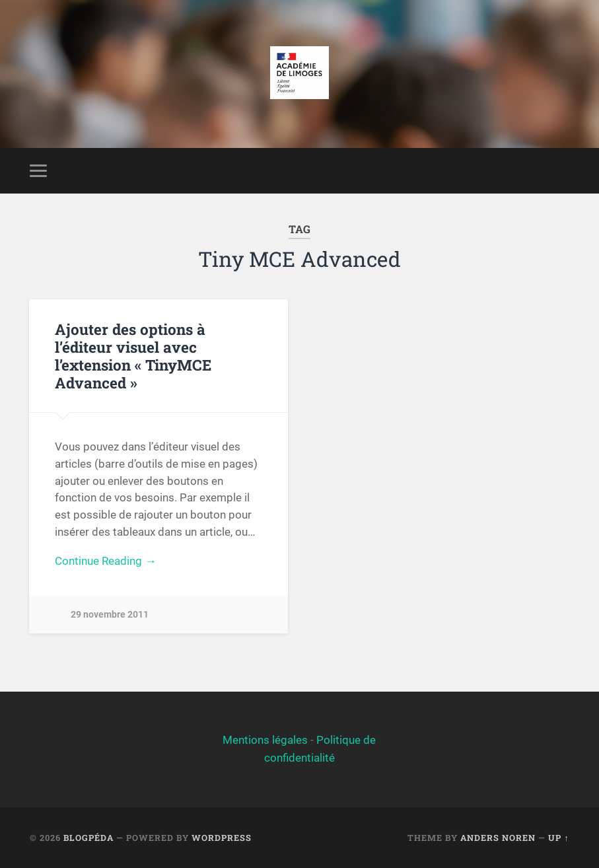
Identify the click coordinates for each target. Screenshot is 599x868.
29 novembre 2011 (110, 615)
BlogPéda (88, 838)
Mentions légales (265, 740)
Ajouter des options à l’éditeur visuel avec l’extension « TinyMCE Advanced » (133, 356)
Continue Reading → (105, 561)
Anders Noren (498, 838)
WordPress (222, 838)
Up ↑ (558, 838)
